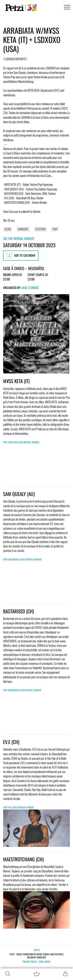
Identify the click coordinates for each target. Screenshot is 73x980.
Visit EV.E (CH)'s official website (18, 807)
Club (8, 229)
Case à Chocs (30, 288)
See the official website (19, 239)
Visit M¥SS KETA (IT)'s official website (21, 442)
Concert (23, 229)
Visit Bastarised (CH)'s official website (22, 690)
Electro (40, 229)
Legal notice (44, 962)
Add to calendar (21, 256)
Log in (36, 950)
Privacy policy (30, 962)
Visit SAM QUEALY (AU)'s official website (22, 559)
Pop (55, 229)
